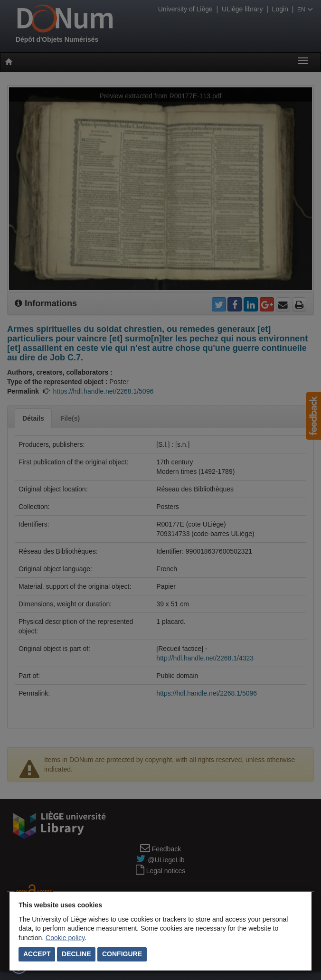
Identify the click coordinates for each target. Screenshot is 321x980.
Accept (37, 954)
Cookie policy (65, 938)
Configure (122, 954)
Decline (76, 954)
